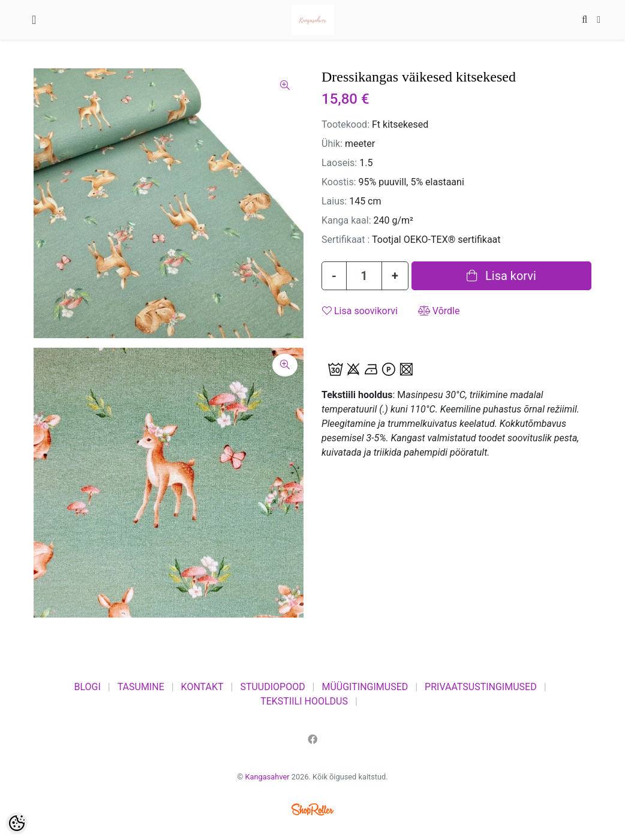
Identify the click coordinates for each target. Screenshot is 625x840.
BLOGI (87, 687)
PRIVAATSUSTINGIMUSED (481, 687)
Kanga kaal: (346, 220)
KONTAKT (202, 687)
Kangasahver (268, 777)
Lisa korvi (501, 276)
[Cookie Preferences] (17, 823)
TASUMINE (141, 687)
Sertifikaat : (345, 240)
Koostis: (339, 182)
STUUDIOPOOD (272, 687)
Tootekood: (345, 124)
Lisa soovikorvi (360, 311)
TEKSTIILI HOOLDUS (304, 701)
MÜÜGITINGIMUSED (365, 687)
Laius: (334, 201)
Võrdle (439, 311)
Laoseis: (339, 163)
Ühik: (332, 144)
